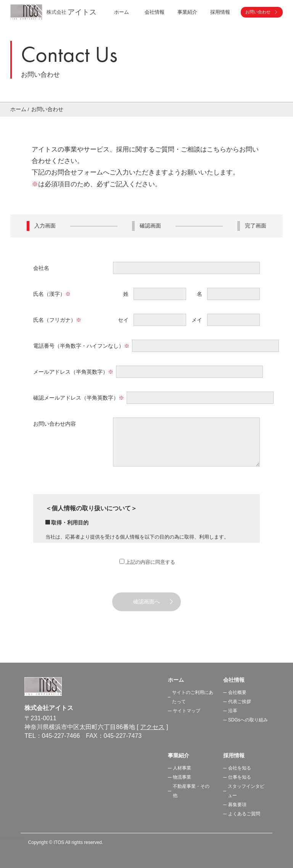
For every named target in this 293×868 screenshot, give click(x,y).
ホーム (122, 12)
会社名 (41, 268)
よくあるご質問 (244, 814)
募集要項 (237, 805)
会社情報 (234, 680)
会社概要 (237, 692)
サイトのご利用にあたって (193, 697)
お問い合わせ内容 (55, 424)
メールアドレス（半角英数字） (73, 372)
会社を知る (240, 768)
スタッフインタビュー (246, 791)
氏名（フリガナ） (57, 320)
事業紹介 (179, 755)
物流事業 (182, 777)
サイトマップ (187, 711)
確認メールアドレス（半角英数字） (79, 398)
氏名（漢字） (52, 294)
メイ (197, 320)
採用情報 (234, 755)
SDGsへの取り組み (248, 720)
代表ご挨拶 (240, 702)
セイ (123, 320)
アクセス (152, 727)
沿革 (233, 711)
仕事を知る (240, 777)
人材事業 (182, 768)
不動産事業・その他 (191, 791)
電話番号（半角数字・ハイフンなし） (81, 346)
